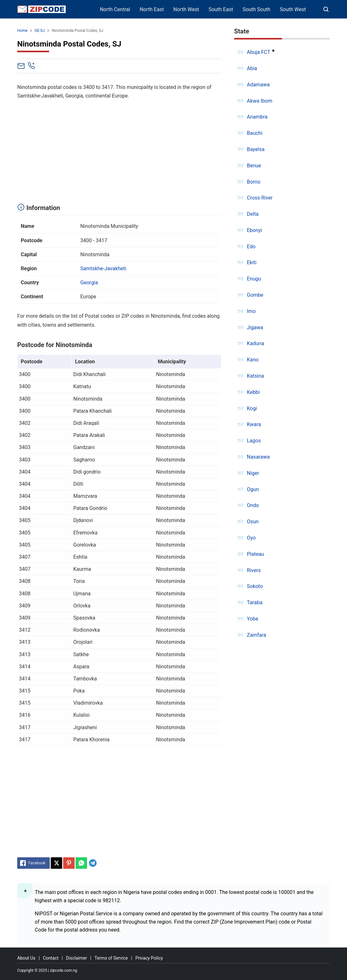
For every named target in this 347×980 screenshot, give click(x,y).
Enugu (254, 279)
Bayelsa (256, 149)
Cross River (260, 198)
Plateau (255, 554)
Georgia (89, 283)
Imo (251, 311)
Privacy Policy (149, 958)
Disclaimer (77, 958)
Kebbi (253, 392)
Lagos (254, 441)
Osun (253, 522)
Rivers (254, 570)
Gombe (255, 295)
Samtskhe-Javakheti (103, 269)
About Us (26, 958)
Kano (253, 360)
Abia (252, 68)
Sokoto (255, 586)
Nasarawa (258, 457)
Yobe (253, 619)
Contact (51, 958)
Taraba (255, 603)
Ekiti (252, 262)
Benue (254, 166)
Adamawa (258, 85)
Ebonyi (255, 230)
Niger (253, 473)
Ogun (253, 489)
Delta (253, 214)
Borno (254, 182)
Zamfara (256, 635)
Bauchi (255, 133)
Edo (251, 247)
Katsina (255, 376)
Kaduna (255, 343)
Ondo (253, 505)
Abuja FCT (258, 52)
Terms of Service (111, 958)
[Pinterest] (69, 863)
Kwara (254, 424)
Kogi (252, 408)
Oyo (251, 538)
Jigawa (255, 327)
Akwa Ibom (260, 101)
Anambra (257, 117)
